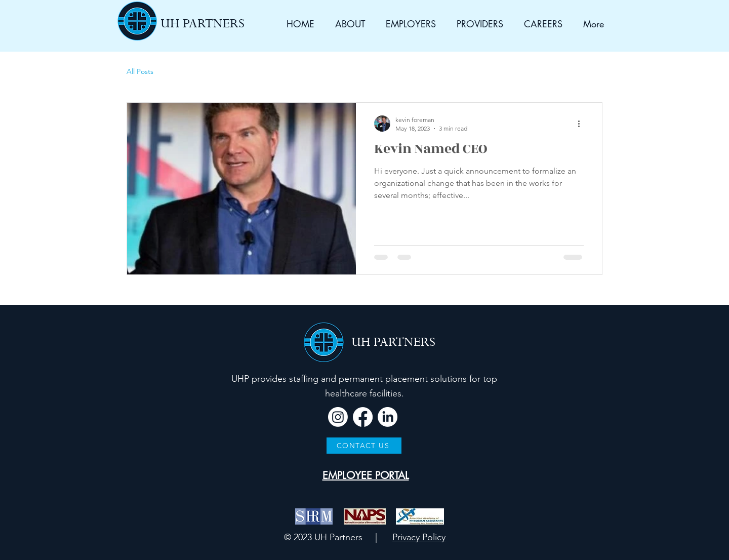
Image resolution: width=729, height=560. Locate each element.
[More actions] (582, 124)
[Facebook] (363, 417)
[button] (347, 24)
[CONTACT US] (364, 446)
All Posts (140, 71)
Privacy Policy (419, 537)
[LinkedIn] (388, 417)
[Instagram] (338, 417)
